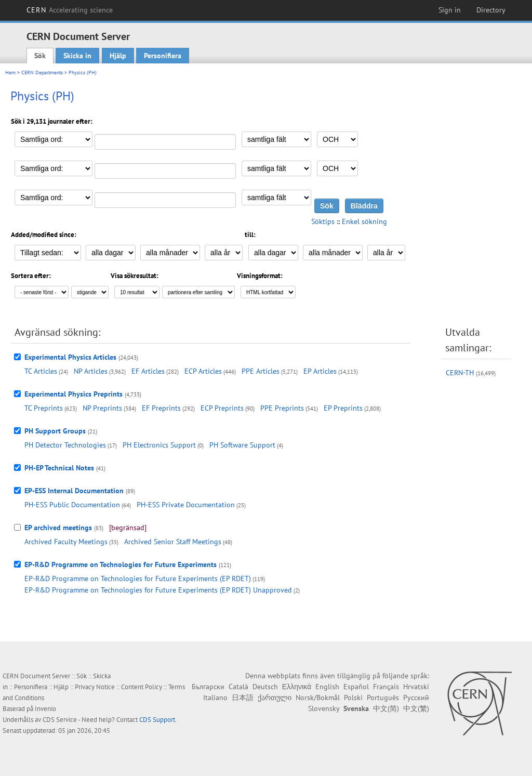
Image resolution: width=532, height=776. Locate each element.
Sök (40, 56)
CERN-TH (460, 373)
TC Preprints (44, 408)
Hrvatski (416, 687)
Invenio (45, 709)
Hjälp (118, 56)
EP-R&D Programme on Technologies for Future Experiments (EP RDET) (138, 578)
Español (356, 687)
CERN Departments (42, 73)
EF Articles (148, 371)
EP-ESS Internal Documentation (74, 491)
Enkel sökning (364, 221)
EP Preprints (343, 408)
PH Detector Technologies (65, 445)
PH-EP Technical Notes (59, 468)
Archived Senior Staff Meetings (173, 542)
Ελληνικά (297, 687)
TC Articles (41, 371)
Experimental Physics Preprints (74, 394)
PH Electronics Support (159, 445)
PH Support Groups (55, 431)
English (327, 687)
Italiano (215, 698)
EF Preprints (161, 408)
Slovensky (324, 708)
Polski (353, 698)
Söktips (323, 221)
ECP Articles (203, 371)
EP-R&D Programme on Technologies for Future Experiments (121, 564)
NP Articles (91, 371)
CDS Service (60, 720)
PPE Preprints (282, 408)
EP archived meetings (58, 528)
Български (208, 687)
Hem (10, 73)
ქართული (275, 698)
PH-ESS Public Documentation (72, 505)
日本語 (243, 698)
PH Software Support (242, 445)
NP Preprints (102, 408)
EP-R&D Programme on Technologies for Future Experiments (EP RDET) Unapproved (158, 590)
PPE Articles (261, 371)
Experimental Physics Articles (70, 357)
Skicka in (77, 56)
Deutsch (265, 687)
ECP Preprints (222, 408)
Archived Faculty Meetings (66, 542)
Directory (491, 10)
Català (238, 687)
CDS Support (157, 720)
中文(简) (386, 708)
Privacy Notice (95, 687)
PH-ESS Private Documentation (186, 505)
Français (386, 687)
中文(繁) (416, 708)
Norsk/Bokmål (318, 698)
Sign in (450, 10)
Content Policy (142, 687)
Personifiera (163, 56)
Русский (416, 698)
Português (383, 698)
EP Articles (320, 371)
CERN (70, 10)
